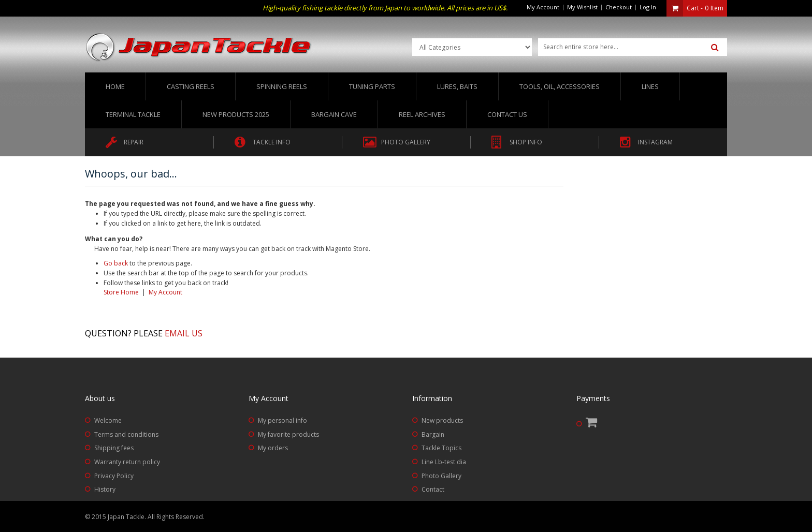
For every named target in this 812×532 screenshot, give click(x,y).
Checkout (619, 7)
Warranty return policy (127, 462)
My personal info (282, 420)
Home (115, 86)
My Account (543, 7)
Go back (116, 263)
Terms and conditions (126, 434)
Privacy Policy (114, 476)
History (105, 489)
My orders (273, 448)
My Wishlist (582, 7)
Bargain (433, 434)
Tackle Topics (441, 448)
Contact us (507, 114)
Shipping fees (114, 448)
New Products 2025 (236, 114)
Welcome (108, 420)
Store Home (121, 292)
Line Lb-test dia (444, 462)
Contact (433, 489)
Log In (648, 7)
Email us (184, 333)
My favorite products (288, 434)
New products (442, 420)
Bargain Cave (334, 114)
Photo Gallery (441, 476)
